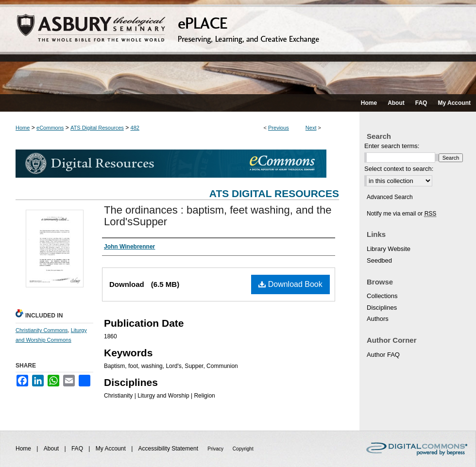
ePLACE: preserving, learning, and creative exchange (238, 47)
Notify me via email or (401, 214)
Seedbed (379, 260)
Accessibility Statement (169, 449)
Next (311, 128)
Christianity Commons (42, 330)
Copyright (243, 449)
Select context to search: (399, 169)
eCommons (50, 128)
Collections (382, 296)
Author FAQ (383, 355)
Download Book (290, 284)
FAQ (78, 449)
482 (135, 128)
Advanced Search (390, 197)
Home (23, 128)
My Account (111, 449)
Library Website (389, 249)
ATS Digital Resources (97, 128)
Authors (378, 319)
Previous (279, 128)
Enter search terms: (392, 146)
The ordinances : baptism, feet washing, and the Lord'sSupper (218, 216)
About (52, 449)
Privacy (216, 449)
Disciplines (382, 308)
